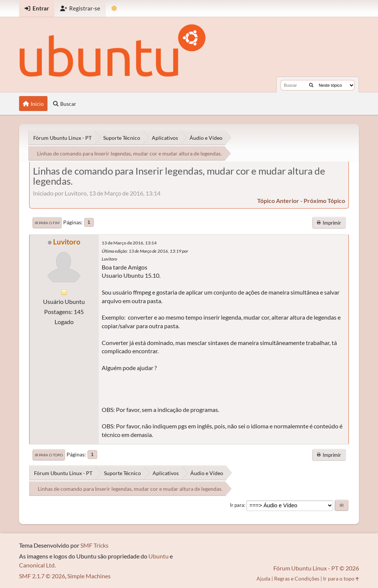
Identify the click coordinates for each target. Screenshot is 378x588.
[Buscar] (311, 85)
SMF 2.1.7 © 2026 (42, 576)
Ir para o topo (49, 455)
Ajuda (263, 578)
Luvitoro (67, 242)
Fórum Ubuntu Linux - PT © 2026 (316, 568)
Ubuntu (159, 556)
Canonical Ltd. (37, 565)
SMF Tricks (94, 545)
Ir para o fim (47, 223)
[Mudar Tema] (114, 8)
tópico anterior (278, 201)
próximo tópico (324, 201)
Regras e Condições (297, 578)
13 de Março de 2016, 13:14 (129, 243)
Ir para (237, 505)
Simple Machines (89, 576)
